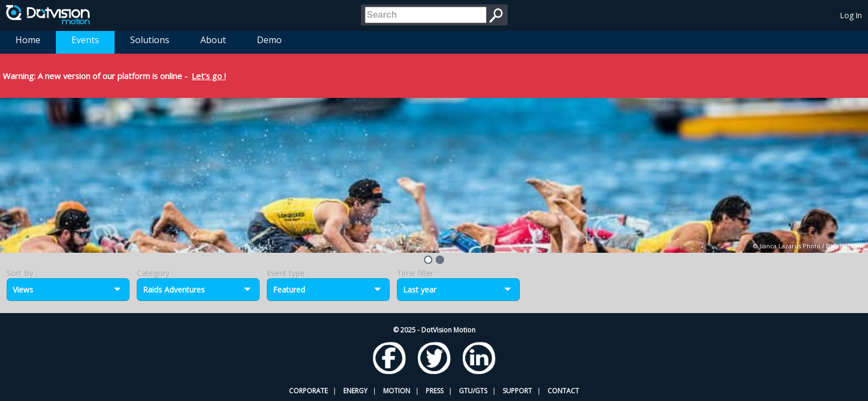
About (213, 40)
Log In (851, 15)
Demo (269, 40)
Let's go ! (209, 76)
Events (85, 40)
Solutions (150, 40)
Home (28, 40)
